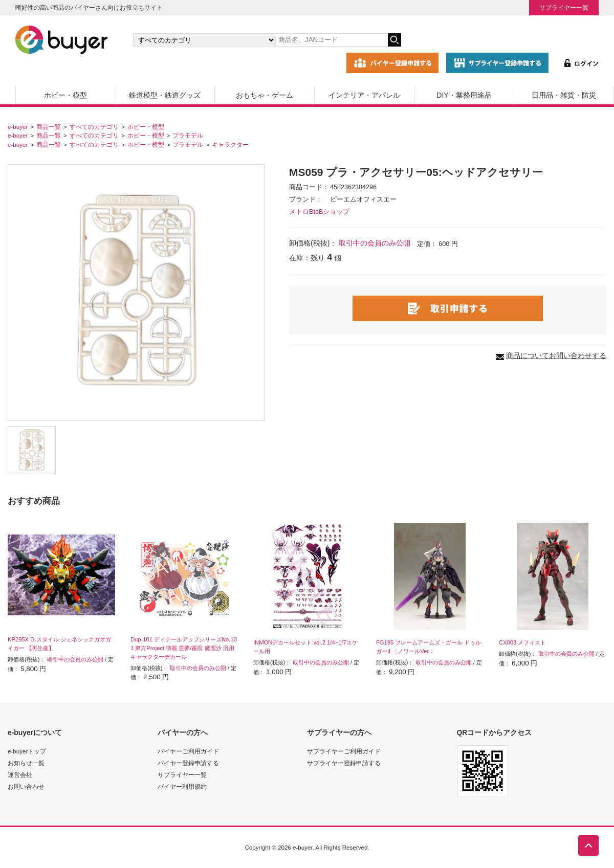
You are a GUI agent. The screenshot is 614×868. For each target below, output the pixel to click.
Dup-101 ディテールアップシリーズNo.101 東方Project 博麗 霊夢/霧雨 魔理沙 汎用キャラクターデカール (184, 648)
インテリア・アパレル (364, 95)
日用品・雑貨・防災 (564, 95)
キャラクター (230, 144)
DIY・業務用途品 (464, 95)
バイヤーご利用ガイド (188, 751)
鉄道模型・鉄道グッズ (165, 95)
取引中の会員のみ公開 (375, 243)
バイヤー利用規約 (182, 786)
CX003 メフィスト (522, 642)
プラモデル (188, 135)
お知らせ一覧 (26, 763)
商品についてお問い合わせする (556, 355)
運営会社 (20, 775)
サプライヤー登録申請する (344, 763)
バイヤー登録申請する (188, 763)
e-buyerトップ (27, 751)
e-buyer (18, 127)
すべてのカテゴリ (94, 127)
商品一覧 (49, 127)
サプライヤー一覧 (564, 7)
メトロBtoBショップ (319, 212)
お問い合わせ (26, 786)
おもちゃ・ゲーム (265, 95)
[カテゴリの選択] (204, 40)
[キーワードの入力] (332, 40)
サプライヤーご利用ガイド (344, 751)
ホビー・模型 (65, 95)
